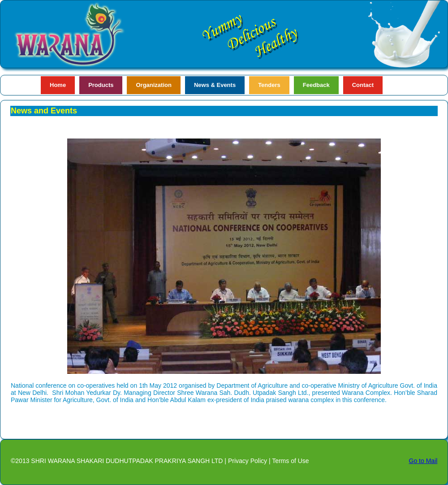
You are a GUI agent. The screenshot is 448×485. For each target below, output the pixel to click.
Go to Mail (423, 461)
